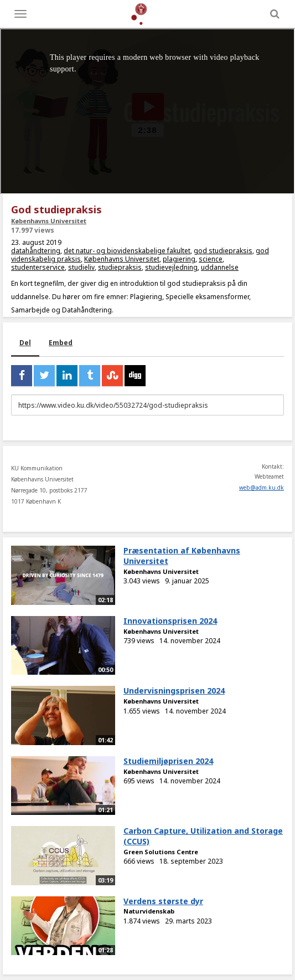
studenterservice (38, 267)
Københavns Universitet (49, 221)
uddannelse (220, 267)
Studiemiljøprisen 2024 (168, 761)
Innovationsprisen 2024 (170, 621)
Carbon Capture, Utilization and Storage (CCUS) (203, 836)
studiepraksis (120, 267)
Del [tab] (25, 343)
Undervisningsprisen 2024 (174, 691)
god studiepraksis (223, 251)
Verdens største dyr (163, 901)
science (211, 259)
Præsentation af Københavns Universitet (182, 556)
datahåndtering (36, 251)
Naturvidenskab (149, 911)
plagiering (179, 259)
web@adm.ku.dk (262, 488)
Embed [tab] (61, 343)
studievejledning (171, 267)
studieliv (81, 267)
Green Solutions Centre (161, 852)
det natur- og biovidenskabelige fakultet (127, 251)
